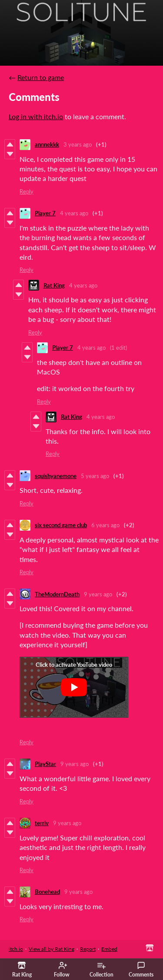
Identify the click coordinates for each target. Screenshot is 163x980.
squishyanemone (56, 476)
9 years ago (98, 594)
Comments (141, 970)
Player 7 (45, 213)
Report (88, 949)
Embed (109, 949)
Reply (27, 191)
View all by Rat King (52, 949)
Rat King (54, 285)
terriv (42, 823)
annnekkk (47, 144)
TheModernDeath (57, 594)
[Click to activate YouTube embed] (74, 687)
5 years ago (95, 476)
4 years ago (74, 213)
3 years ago (78, 144)
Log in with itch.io (36, 116)
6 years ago (105, 525)
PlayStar (45, 764)
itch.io (16, 949)
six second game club (61, 525)
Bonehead (47, 892)
